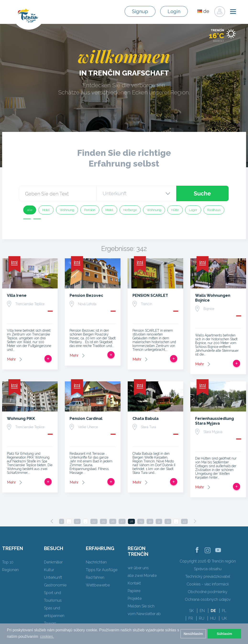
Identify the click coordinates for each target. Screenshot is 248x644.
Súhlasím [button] (224, 634)
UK (224, 618)
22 (94, 521)
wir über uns (138, 568)
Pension (90, 210)
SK (191, 611)
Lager (193, 210)
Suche (202, 193)
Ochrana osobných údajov (208, 599)
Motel (109, 210)
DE (213, 611)
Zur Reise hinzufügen (48, 359)
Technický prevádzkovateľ (208, 576)
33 (168, 521)
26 (113, 521)
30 (150, 521)
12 (77, 521)
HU (213, 618)
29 (141, 521)
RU (202, 618)
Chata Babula (146, 419)
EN (202, 611)
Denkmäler (53, 562)
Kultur (49, 570)
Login (174, 11)
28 (131, 521)
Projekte (135, 598)
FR (191, 618)
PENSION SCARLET (150, 295)
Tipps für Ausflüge (102, 570)
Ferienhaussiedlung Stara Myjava (215, 421)
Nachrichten (96, 562)
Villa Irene (17, 295)
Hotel (46, 210)
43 (184, 521)
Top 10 (8, 562)
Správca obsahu (208, 569)
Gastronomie (55, 585)
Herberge (130, 210)
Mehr (11, 359)
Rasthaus (214, 210)
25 (103, 521)
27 (122, 521)
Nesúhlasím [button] (193, 634)
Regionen (10, 570)
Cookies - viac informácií (208, 584)
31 (159, 521)
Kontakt (134, 583)
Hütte (175, 210)
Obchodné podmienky (208, 592)
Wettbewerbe (98, 585)
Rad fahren (95, 577)
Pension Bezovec (86, 295)
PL (224, 611)
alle (30, 210)
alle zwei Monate (142, 576)
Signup (140, 11)
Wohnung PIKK (21, 419)
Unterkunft (53, 577)
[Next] (195, 521)
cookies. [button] (47, 636)
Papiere (134, 591)
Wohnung (67, 210)
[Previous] (52, 521)
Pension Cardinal (86, 419)
